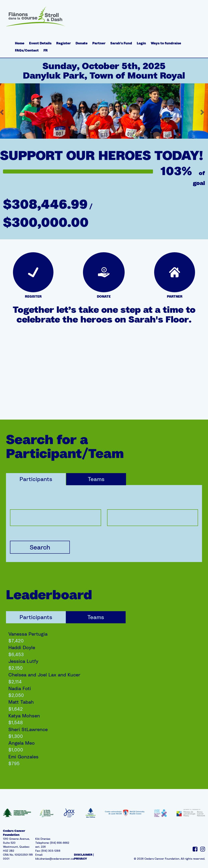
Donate (82, 43)
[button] (203, 111)
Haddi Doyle (22, 647)
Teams (96, 479)
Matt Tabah (21, 702)
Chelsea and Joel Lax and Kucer (44, 675)
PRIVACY (80, 859)
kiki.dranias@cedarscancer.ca (55, 859)
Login (141, 43)
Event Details (40, 43)
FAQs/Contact (27, 50)
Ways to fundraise (166, 43)
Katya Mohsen (24, 716)
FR (46, 50)
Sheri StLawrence (28, 729)
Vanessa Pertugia (28, 634)
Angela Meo (22, 743)
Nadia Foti (20, 688)
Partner (99, 43)
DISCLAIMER (83, 855)
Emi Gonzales (23, 757)
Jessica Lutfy (23, 661)
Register (64, 43)
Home (20, 43)
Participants (36, 479)
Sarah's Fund (121, 43)
